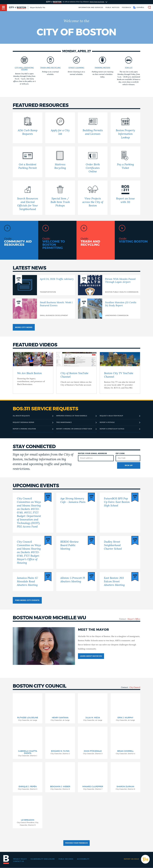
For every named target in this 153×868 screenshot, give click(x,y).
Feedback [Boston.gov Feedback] (126, 8)
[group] (28, 708)
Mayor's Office (134, 619)
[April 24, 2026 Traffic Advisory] (44, 285)
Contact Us (19, 861)
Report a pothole (107, 422)
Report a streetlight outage (112, 429)
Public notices (112, 8)
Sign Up (129, 465)
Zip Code (120, 453)
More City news (24, 327)
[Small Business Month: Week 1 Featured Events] (44, 309)
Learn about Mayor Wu (91, 656)
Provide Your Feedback (76, 843)
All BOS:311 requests (21, 416)
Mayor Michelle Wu (38, 8)
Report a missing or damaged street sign (74, 429)
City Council (135, 687)
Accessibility (83, 859)
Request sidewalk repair (23, 422)
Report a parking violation (24, 429)
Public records (66, 859)
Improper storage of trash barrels (72, 416)
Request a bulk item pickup (111, 416)
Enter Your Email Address (92, 453)
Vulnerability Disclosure (43, 859)
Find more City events (27, 600)
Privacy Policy (20, 859)
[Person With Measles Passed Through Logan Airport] (109, 285)
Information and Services (91, 8)
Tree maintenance (64, 422)
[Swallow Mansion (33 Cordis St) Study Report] (109, 309)
